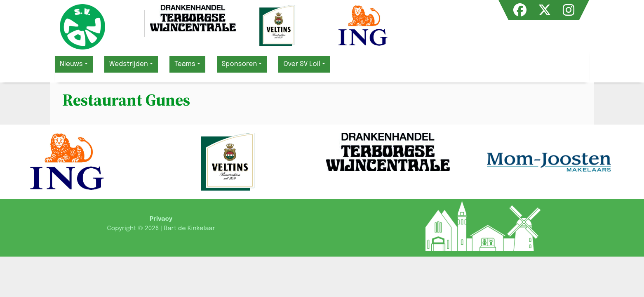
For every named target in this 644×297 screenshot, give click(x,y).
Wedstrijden (129, 64)
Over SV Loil (302, 64)
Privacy (161, 219)
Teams (185, 64)
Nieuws (71, 64)
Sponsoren (240, 64)
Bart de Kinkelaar (189, 229)
